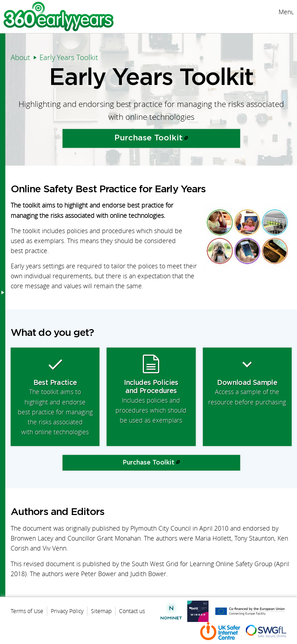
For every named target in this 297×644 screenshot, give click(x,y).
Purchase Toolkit (148, 138)
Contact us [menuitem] (132, 611)
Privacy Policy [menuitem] (67, 611)
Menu (286, 12)
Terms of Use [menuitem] (27, 611)
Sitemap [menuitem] (101, 611)
